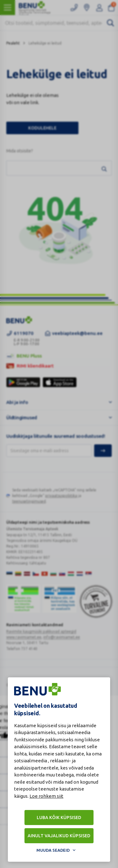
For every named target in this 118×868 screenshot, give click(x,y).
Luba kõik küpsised (59, 818)
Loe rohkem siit (46, 796)
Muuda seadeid (53, 850)
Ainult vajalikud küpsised (59, 836)
